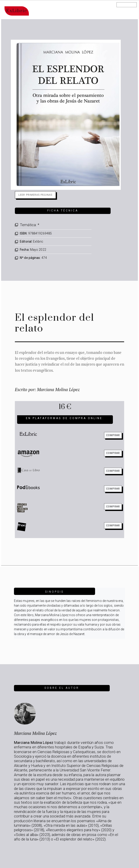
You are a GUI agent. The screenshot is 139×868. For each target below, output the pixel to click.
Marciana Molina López (35, 733)
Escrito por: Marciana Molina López (47, 389)
